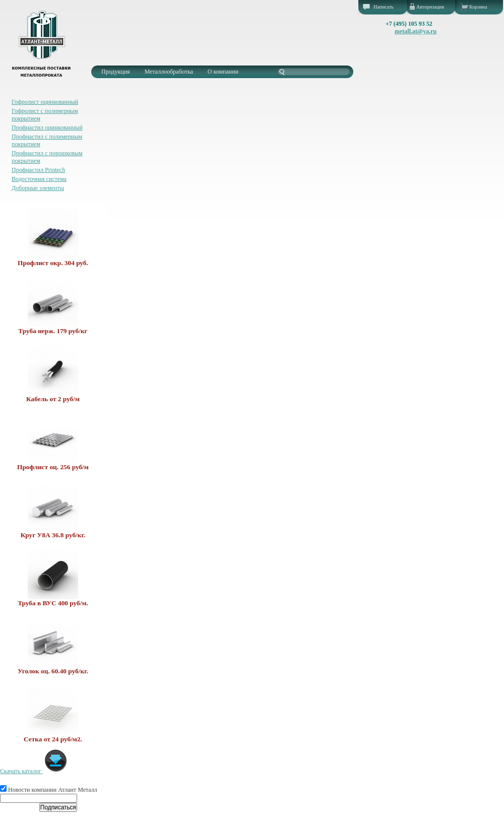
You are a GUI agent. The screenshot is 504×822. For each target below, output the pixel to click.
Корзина (478, 7)
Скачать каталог (34, 771)
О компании (223, 72)
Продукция (116, 72)
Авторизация (430, 7)
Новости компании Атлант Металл (49, 790)
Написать (384, 7)
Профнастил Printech (38, 170)
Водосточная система (39, 179)
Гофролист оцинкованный (45, 102)
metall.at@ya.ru (416, 31)
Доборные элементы (38, 188)
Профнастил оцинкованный (47, 128)
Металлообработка (169, 72)
